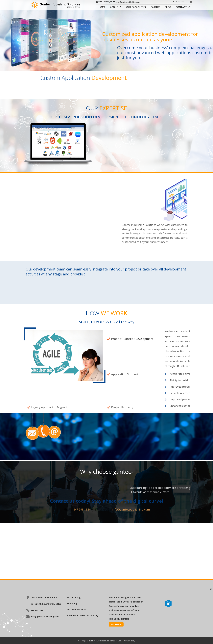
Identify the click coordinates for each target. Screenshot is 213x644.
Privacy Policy (129, 641)
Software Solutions (77, 609)
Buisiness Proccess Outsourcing (83, 615)
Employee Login (104, 2)
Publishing (72, 603)
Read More (116, 624)
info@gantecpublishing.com (127, 2)
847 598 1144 (179, 2)
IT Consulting (74, 597)
